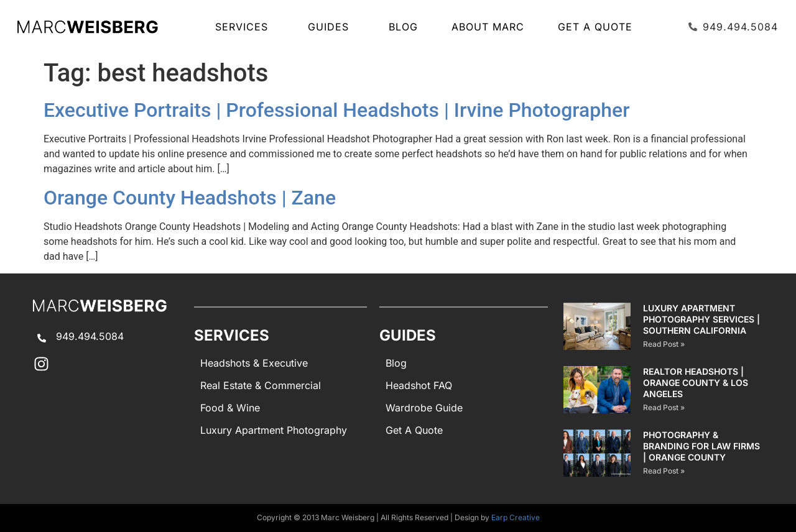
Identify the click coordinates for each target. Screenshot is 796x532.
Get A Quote (595, 27)
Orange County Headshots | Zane (190, 198)
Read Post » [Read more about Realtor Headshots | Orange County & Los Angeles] (664, 407)
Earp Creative (516, 517)
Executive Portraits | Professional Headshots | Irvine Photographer (337, 110)
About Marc (488, 27)
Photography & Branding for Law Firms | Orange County (701, 446)
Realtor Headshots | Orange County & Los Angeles (696, 383)
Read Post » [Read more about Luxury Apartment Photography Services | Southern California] (664, 344)
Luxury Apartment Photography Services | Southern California (701, 319)
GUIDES (331, 27)
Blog (403, 27)
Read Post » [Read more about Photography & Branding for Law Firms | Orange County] (664, 471)
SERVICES (245, 27)
